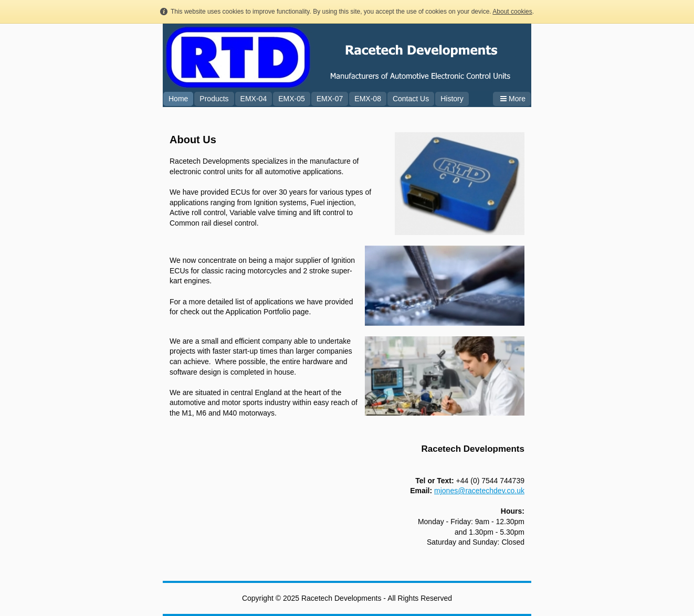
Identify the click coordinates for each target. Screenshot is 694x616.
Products (214, 99)
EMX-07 (330, 99)
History (452, 99)
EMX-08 (368, 99)
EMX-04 (254, 99)
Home (178, 99)
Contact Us (411, 99)
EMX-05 (292, 99)
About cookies (512, 12)
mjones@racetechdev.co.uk (479, 491)
